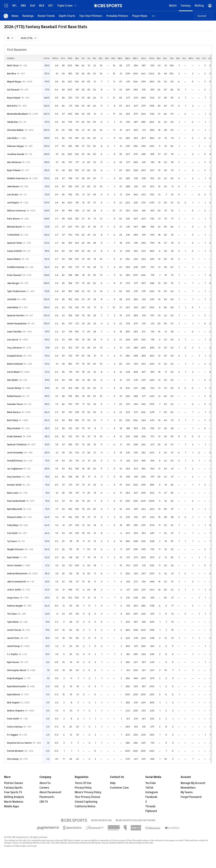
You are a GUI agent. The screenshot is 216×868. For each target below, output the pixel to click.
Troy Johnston (14, 348)
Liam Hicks (12, 138)
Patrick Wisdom (15, 751)
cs (184, 58)
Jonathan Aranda (16, 154)
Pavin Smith (13, 719)
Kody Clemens (14, 436)
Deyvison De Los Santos (19, 743)
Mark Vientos (14, 412)
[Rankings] (28, 16)
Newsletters (188, 788)
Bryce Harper (14, 98)
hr (113, 58)
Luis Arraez (13, 194)
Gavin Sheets (14, 259)
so (165, 58)
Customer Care (119, 788)
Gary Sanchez (14, 477)
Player (11, 58)
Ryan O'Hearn (14, 170)
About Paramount (50, 792)
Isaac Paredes (14, 332)
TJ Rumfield (13, 235)
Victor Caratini (14, 565)
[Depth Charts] (67, 16)
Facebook (151, 797)
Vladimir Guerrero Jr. (18, 178)
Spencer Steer (15, 243)
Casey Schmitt (15, 251)
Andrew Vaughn (15, 606)
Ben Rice (11, 74)
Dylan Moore (14, 694)
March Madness (14, 802)
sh (198, 58)
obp (135, 58)
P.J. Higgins (13, 735)
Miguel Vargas (14, 82)
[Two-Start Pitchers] (91, 16)
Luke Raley (13, 307)
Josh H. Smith (14, 590)
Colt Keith (12, 533)
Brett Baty (13, 420)
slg (143, 58)
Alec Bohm (13, 380)
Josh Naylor (13, 203)
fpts (47, 58)
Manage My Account (193, 783)
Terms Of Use (83, 783)
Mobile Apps (12, 806)
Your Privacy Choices (88, 797)
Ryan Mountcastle (16, 686)
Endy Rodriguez (15, 678)
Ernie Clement (14, 275)
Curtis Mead (13, 372)
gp (63, 58)
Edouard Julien (15, 517)
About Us (45, 783)
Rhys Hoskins (14, 428)
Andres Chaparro (16, 711)
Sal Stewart (13, 90)
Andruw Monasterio (17, 573)
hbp (191, 58)
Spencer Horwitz (16, 315)
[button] (154, 16)
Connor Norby (14, 388)
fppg (55, 58)
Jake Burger (13, 283)
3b (107, 58)
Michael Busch (14, 227)
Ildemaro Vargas (15, 146)
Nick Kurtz (12, 106)
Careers (44, 788)
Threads (150, 806)
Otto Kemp (13, 759)
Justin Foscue (14, 630)
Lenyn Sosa (13, 598)
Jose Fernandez (15, 453)
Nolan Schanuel (15, 364)
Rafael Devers (14, 396)
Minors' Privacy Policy (88, 792)
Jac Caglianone (15, 469)
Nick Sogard (13, 703)
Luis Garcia (13, 340)
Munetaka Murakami (17, 114)
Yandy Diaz (13, 122)
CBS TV (44, 802)
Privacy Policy (83, 788)
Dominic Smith (14, 485)
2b (100, 58)
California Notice (85, 806)
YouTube (151, 783)
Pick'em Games (14, 783)
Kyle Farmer (13, 662)
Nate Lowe (13, 493)
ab (77, 58)
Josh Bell (12, 299)
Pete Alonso (13, 219)
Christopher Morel (17, 670)
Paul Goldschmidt (16, 501)
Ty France (12, 541)
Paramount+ (47, 797)
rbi (120, 58)
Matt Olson (13, 65)
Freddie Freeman (16, 267)
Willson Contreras (16, 211)
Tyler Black (13, 622)
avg (128, 58)
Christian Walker (15, 130)
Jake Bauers (13, 186)
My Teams (187, 792)
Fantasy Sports (13, 788)
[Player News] (140, 16)
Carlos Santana (15, 727)
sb (178, 58)
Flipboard (151, 811)
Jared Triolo (13, 638)
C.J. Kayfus (13, 654)
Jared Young (13, 646)
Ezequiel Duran (15, 356)
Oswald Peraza (15, 461)
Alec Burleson (14, 162)
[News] (15, 16)
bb (159, 58)
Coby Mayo (13, 525)
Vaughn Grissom (15, 549)
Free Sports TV (13, 792)
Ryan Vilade (13, 557)
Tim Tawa (12, 614)
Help (113, 783)
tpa (70, 58)
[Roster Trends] (46, 16)
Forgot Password (191, 797)
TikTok (149, 788)
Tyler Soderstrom (16, 291)
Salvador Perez (15, 404)
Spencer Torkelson (17, 444)
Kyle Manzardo (15, 509)
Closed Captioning (86, 802)
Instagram (152, 792)
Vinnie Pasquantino (17, 324)
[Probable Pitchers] (117, 16)
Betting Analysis (14, 797)
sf (204, 58)
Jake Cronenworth (17, 582)
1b (94, 58)
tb (172, 58)
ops (152, 58)
